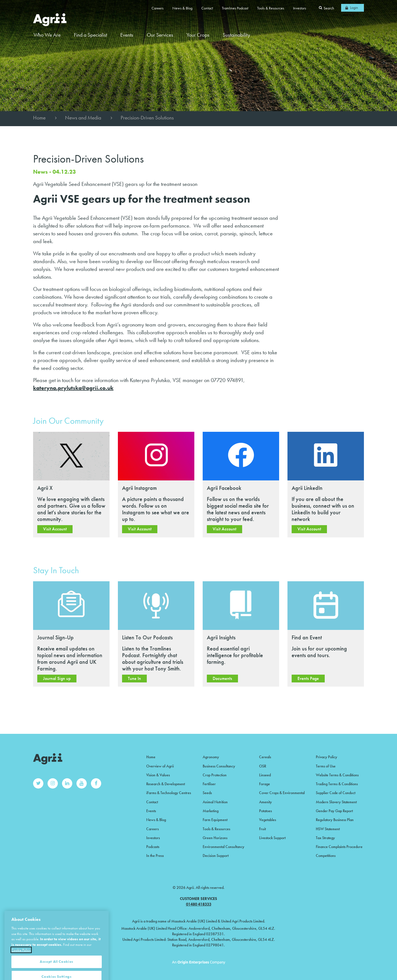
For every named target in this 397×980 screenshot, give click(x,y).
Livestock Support (272, 838)
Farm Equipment (215, 820)
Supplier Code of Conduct (336, 793)
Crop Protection (215, 775)
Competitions (326, 856)
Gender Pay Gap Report (334, 811)
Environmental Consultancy (224, 847)
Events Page (308, 678)
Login (354, 8)
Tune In (134, 678)
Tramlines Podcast (235, 8)
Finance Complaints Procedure (339, 847)
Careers (157, 8)
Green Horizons (215, 838)
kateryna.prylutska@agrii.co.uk (73, 388)
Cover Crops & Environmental (282, 793)
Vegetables (268, 820)
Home (39, 118)
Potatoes (266, 811)
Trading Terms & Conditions (337, 784)
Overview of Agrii (160, 766)
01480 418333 (199, 904)
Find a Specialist (90, 35)
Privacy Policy (327, 757)
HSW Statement (328, 829)
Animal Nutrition (215, 802)
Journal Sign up (57, 678)
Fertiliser (209, 784)
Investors (300, 8)
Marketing (211, 811)
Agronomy (211, 757)
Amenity (266, 802)
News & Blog (182, 8)
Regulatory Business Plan (335, 820)
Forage (265, 784)
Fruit (262, 829)
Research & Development (166, 784)
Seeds (207, 793)
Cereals (265, 757)
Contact (207, 8)
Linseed (265, 775)
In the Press (155, 856)
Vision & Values (158, 775)
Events (127, 35)
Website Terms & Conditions (337, 775)
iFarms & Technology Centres (169, 793)
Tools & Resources (271, 8)
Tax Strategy (325, 838)
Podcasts (153, 847)
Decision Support (216, 856)
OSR (263, 766)
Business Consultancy (219, 766)
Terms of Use (326, 766)
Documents (222, 678)
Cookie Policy (21, 968)
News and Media (83, 118)
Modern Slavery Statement (336, 802)
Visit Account (55, 529)
